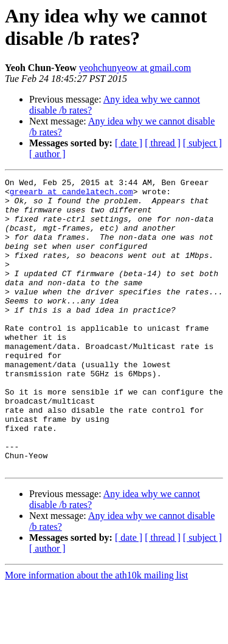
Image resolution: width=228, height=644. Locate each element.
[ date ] (129, 143)
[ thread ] (163, 143)
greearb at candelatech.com (71, 195)
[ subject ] (202, 143)
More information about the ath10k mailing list (96, 633)
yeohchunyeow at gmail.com (135, 68)
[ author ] (47, 154)
